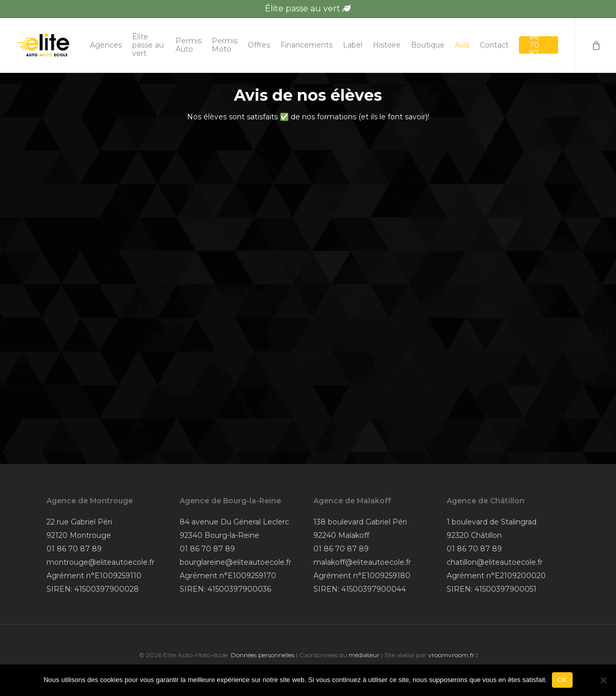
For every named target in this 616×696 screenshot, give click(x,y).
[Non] (603, 680)
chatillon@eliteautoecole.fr (495, 562)
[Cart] (595, 45)
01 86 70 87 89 (74, 549)
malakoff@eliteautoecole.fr (362, 562)
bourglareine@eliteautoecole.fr (235, 562)
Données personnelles (263, 655)
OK (562, 680)
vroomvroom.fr (451, 655)
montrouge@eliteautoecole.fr (100, 562)
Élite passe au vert (308, 9)
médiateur (364, 655)
